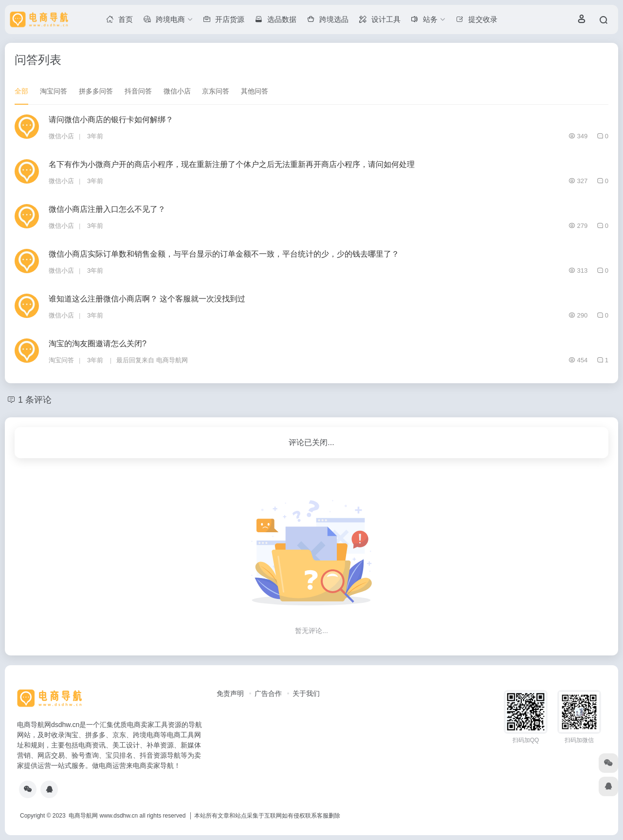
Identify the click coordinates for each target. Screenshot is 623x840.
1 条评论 (35, 400)
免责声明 (230, 693)
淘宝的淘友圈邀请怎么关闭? (98, 344)
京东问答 (216, 91)
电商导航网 (172, 360)
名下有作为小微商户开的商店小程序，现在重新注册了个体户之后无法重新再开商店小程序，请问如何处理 (232, 164)
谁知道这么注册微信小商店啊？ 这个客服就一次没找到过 (147, 299)
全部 (21, 91)
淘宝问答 (54, 91)
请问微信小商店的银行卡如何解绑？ (111, 120)
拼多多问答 (96, 91)
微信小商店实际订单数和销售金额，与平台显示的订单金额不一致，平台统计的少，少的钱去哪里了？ (224, 254)
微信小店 (177, 91)
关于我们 (306, 693)
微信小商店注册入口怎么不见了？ (107, 209)
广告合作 (268, 693)
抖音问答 (138, 91)
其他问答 (255, 91)
